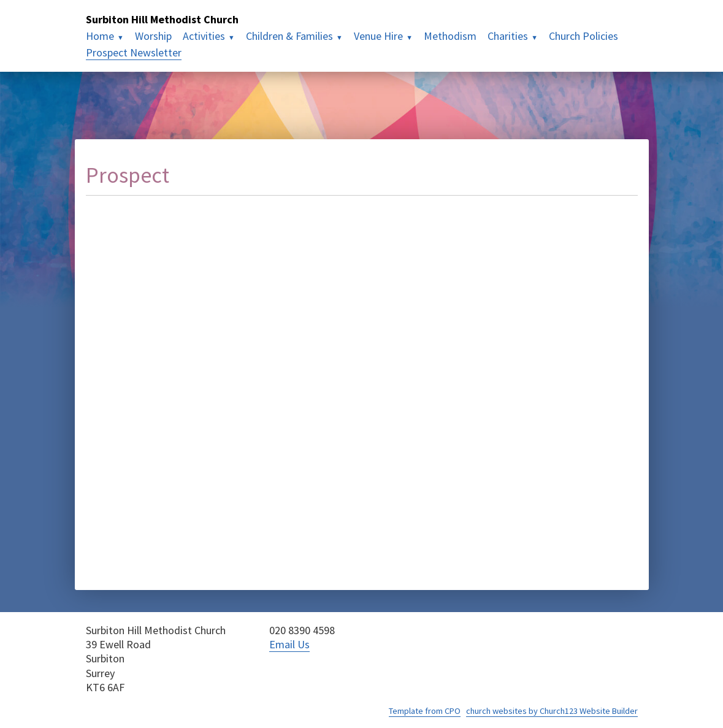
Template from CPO (425, 711)
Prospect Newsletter (134, 52)
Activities (204, 36)
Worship (153, 36)
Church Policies (583, 36)
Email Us (289, 644)
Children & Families (289, 36)
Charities (508, 36)
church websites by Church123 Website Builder (552, 711)
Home (100, 36)
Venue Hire (378, 36)
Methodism (450, 36)
